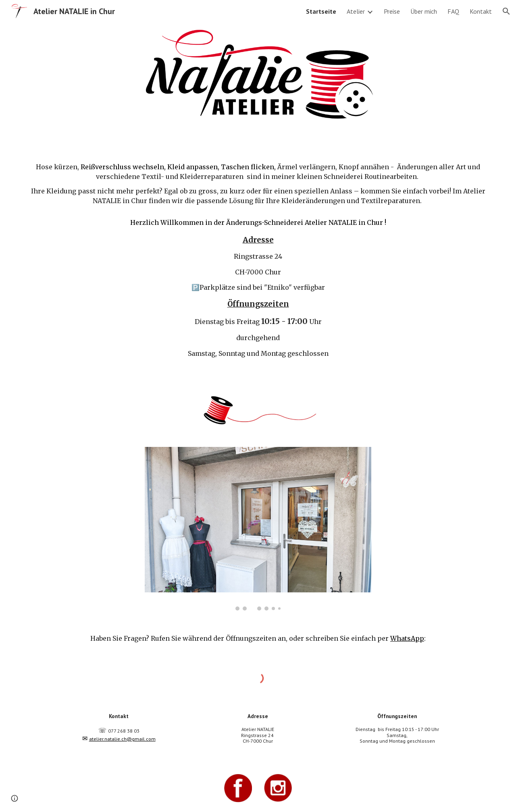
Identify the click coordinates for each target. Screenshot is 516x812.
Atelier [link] (356, 11)
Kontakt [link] (481, 11)
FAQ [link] (453, 11)
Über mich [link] (424, 11)
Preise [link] (392, 11)
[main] (258, 262)
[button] (506, 11)
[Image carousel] (258, 529)
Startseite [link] (321, 11)
